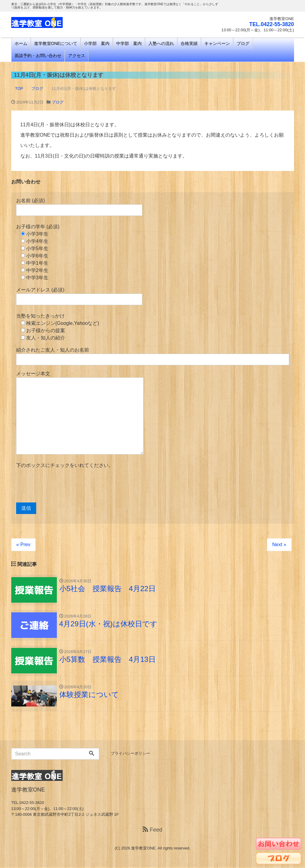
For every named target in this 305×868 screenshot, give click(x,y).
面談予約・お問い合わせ (38, 56)
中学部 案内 (129, 43)
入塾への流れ (161, 43)
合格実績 (189, 43)
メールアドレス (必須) (79, 296)
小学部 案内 (97, 43)
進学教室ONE (143, 849)
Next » (279, 545)
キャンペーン (217, 43)
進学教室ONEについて (56, 43)
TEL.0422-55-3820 (271, 24)
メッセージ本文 (80, 413)
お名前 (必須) (79, 207)
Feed (152, 831)
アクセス (77, 56)
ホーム (21, 43)
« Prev (23, 545)
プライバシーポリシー (130, 754)
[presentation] (62, 486)
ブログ (243, 43)
